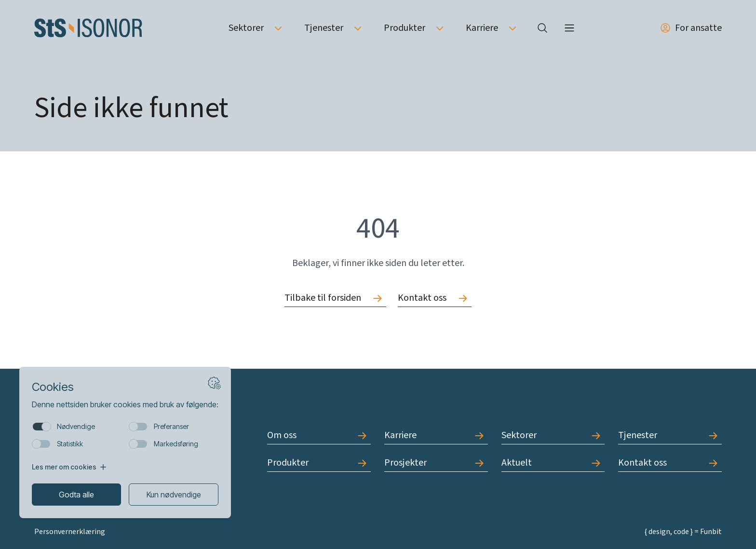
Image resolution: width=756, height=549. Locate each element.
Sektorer (246, 28)
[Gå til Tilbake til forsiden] (335, 298)
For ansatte (691, 28)
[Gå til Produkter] (319, 463)
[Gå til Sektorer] (553, 435)
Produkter (405, 28)
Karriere (482, 28)
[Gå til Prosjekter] (436, 463)
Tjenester (324, 28)
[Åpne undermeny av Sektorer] (278, 28)
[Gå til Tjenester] (670, 435)
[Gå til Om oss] (319, 435)
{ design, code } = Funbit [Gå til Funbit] (683, 532)
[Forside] (88, 28)
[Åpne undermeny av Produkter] (440, 28)
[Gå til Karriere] (436, 435)
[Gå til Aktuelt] (553, 463)
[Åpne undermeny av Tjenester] (358, 28)
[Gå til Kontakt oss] (435, 298)
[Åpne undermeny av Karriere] (513, 28)
